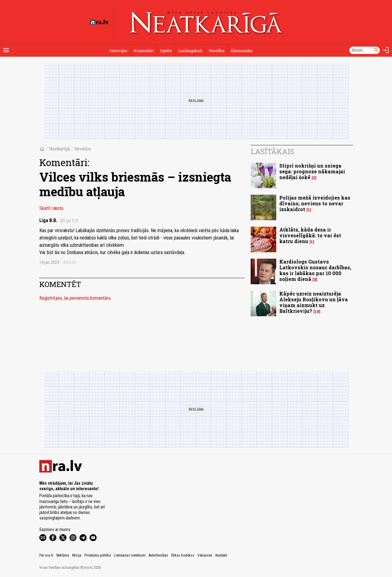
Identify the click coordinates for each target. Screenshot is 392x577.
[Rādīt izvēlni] (6, 50)
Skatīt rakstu (51, 208)
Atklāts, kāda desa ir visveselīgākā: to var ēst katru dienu (310, 235)
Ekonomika (242, 51)
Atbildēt (70, 262)
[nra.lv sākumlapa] (99, 22)
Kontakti (221, 555)
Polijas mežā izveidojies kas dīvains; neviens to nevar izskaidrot (315, 203)
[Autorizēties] (386, 50)
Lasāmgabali (190, 51)
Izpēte (166, 51)
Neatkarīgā (60, 149)
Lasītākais (272, 151)
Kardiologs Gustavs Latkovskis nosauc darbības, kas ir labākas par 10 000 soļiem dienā (315, 270)
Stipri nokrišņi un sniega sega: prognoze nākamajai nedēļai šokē (312, 171)
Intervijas (118, 51)
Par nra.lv (46, 555)
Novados (83, 149)
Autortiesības (158, 555)
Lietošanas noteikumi (130, 555)
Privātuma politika (98, 555)
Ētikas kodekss (183, 555)
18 (317, 312)
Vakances (205, 555)
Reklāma (63, 555)
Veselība (217, 51)
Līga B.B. (59, 220)
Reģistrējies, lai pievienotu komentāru (75, 298)
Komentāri (144, 51)
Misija (77, 555)
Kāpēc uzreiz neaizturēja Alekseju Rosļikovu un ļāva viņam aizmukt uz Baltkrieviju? (314, 302)
